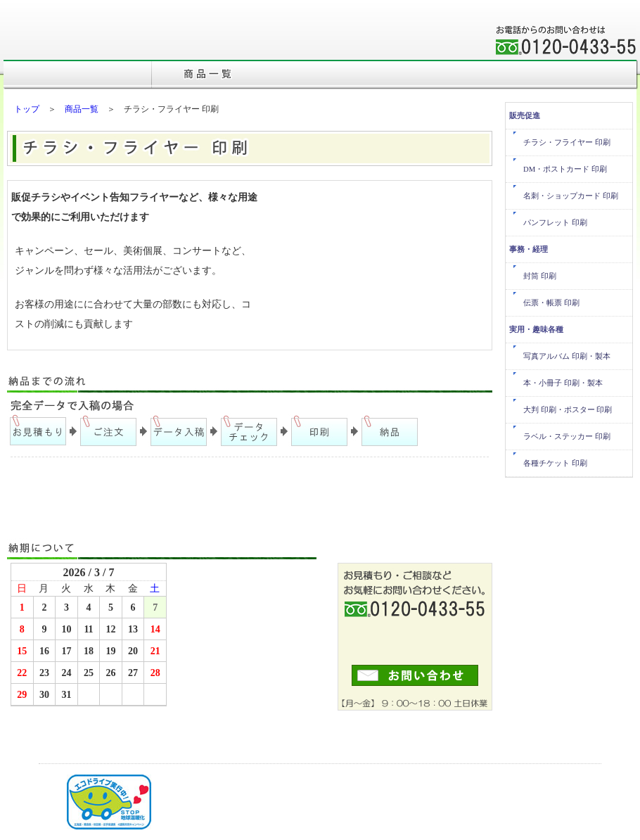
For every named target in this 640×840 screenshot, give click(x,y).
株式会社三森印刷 (88, 37)
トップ (27, 109)
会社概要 (394, 49)
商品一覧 (82, 109)
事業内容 (457, 49)
